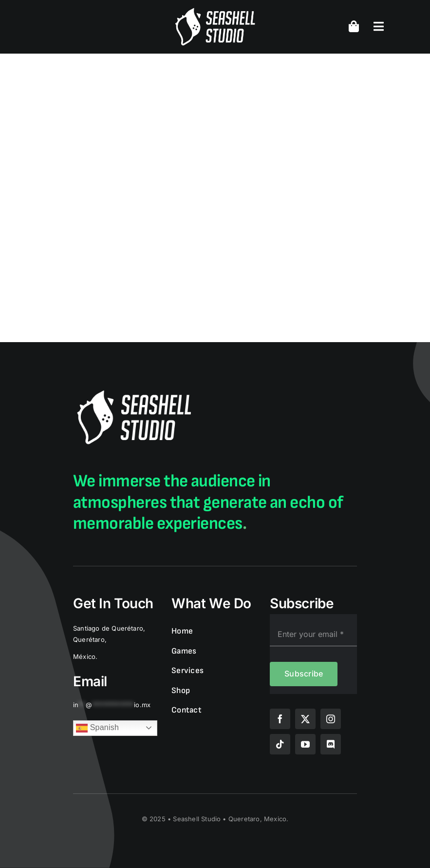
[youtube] (305, 744)
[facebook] (280, 719)
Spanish (97, 728)
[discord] (331, 744)
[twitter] (305, 719)
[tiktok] (280, 744)
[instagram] (331, 719)
